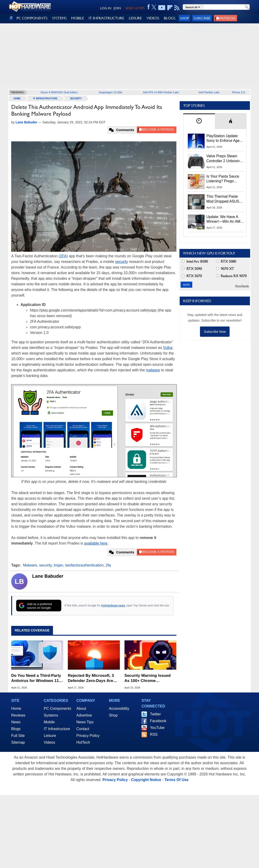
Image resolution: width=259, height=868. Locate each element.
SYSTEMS (59, 18)
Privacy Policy (88, 736)
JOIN (117, 8)
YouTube (157, 728)
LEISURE (135, 18)
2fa (108, 565)
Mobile (49, 722)
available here (96, 543)
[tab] (199, 121)
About (81, 708)
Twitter (155, 714)
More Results (242, 286)
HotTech (83, 742)
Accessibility (119, 708)
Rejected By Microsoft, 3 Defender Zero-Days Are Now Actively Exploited (91, 678)
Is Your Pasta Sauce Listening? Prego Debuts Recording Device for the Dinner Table (224, 179)
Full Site (18, 736)
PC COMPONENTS (32, 18)
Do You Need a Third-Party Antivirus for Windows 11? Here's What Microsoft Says (36, 678)
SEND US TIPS (135, 8)
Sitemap (18, 742)
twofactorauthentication (84, 565)
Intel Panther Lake (209, 92)
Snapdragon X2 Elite (110, 92)
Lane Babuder (48, 576)
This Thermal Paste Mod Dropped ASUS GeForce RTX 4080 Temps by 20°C (223, 199)
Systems (51, 715)
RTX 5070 (192, 276)
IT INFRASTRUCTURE (106, 18)
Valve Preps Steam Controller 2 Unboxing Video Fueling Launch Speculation (224, 159)
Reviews (18, 715)
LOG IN (106, 8)
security (122, 262)
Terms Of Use (177, 780)
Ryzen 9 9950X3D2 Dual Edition (59, 92)
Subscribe (202, 18)
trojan (59, 565)
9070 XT (225, 269)
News (16, 722)
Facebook (158, 721)
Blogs (16, 729)
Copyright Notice (146, 780)
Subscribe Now (215, 332)
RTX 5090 (192, 269)
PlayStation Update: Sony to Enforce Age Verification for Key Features (223, 139)
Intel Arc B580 (195, 261)
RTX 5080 (226, 261)
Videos (50, 742)
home (17, 99)
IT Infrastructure (45, 99)
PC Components (58, 708)
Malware (30, 565)
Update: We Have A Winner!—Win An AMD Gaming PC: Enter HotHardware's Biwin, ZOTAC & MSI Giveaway (225, 219)
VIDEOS (153, 18)
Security (76, 99)
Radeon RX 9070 (231, 276)
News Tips (85, 722)
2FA (63, 256)
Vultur (168, 348)
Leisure (50, 736)
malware (153, 370)
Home (16, 708)
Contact (83, 729)
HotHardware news (113, 606)
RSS (154, 734)
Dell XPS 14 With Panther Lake (161, 92)
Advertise (84, 715)
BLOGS (170, 18)
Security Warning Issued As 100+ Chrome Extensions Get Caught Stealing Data (147, 678)
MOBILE (78, 18)
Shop (184, 18)
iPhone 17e (239, 92)
